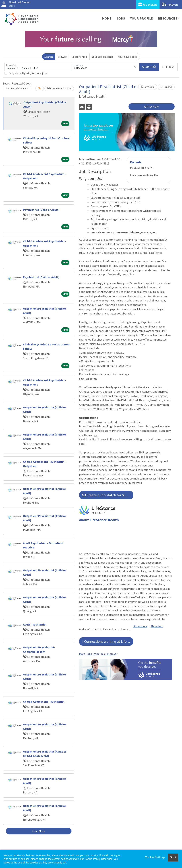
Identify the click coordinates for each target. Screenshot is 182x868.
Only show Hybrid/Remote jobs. (28, 73)
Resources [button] (168, 18)
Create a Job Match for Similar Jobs (108, 495)
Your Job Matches (103, 57)
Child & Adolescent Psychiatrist (44, 702)
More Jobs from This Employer (98, 654)
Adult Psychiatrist (35, 624)
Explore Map (79, 57)
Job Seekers (148, 4)
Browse (62, 57)
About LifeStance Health (99, 520)
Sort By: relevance (16, 88)
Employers (170, 4)
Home (107, 18)
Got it (173, 857)
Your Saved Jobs (128, 57)
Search (49, 57)
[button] (168, 67)
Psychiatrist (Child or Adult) (41, 210)
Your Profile (142, 18)
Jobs (121, 18)
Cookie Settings (155, 857)
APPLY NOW (151, 107)
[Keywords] (38, 67)
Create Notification (59, 88)
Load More (39, 831)
